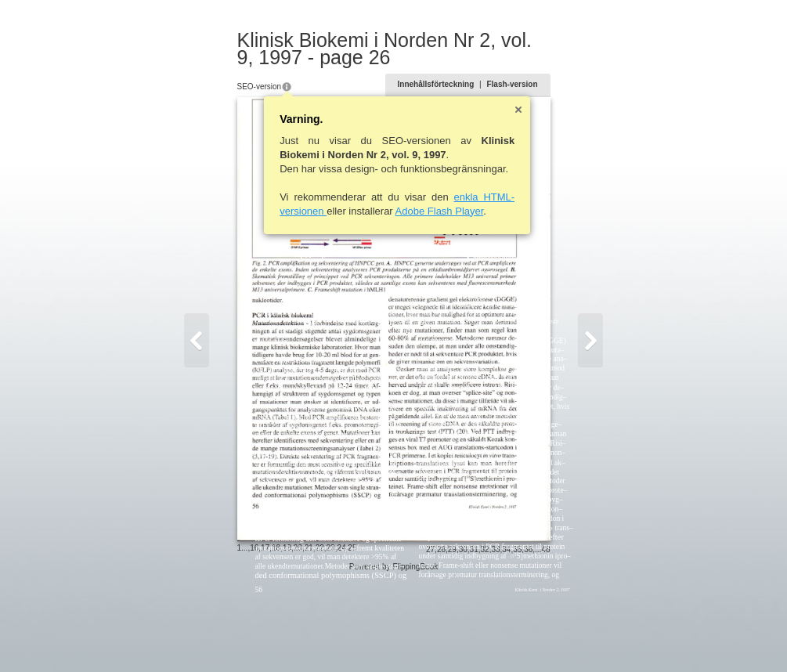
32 (516, 638)
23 (300, 636)
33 (527, 638)
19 (256, 636)
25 (321, 636)
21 (278, 636)
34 (538, 638)
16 (223, 636)
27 (462, 638)
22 (289, 636)
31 (505, 638)
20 (267, 636)
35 (549, 638)
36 (560, 638)
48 (577, 638)
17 (234, 636)
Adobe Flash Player (408, 211)
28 (473, 638)
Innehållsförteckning (468, 84)
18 (245, 636)
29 (484, 638)
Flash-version (543, 84)
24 (310, 636)
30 (495, 638)
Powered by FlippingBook (393, 655)
